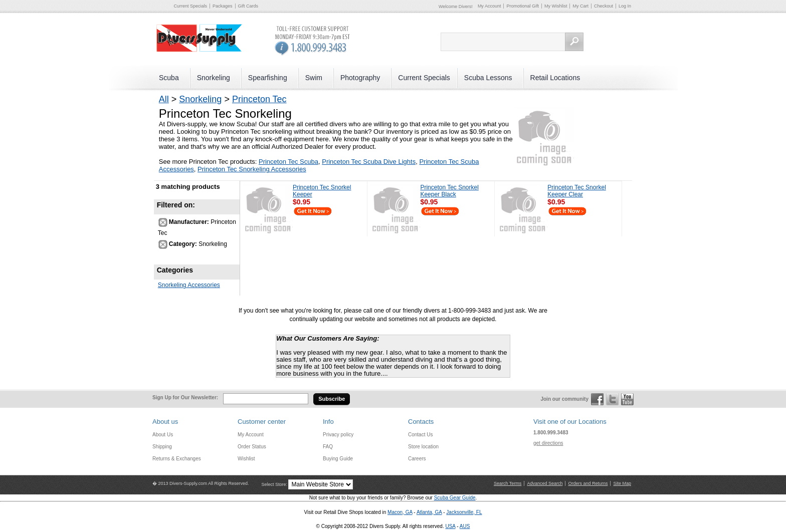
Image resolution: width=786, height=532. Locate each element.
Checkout (604, 6)
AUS (465, 526)
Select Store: (274, 484)
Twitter (612, 399)
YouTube (627, 399)
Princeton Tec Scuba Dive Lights (369, 162)
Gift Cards (248, 6)
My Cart (580, 6)
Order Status (252, 447)
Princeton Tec (259, 99)
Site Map (622, 483)
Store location (423, 447)
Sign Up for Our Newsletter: (185, 397)
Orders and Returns (588, 483)
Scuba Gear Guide (455, 498)
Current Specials (191, 6)
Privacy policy (338, 435)
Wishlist (246, 459)
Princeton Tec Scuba (288, 162)
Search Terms (508, 483)
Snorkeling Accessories (189, 285)
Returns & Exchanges (177, 459)
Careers (417, 459)
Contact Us (420, 435)
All (164, 99)
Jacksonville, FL (464, 512)
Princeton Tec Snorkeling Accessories (252, 169)
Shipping (162, 447)
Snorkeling (200, 99)
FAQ (328, 447)
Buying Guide (338, 459)
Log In (625, 6)
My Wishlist (556, 6)
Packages (223, 6)
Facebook (597, 399)
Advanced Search (545, 483)
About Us (163, 435)
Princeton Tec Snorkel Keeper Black (449, 191)
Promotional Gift (523, 6)
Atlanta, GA (429, 512)
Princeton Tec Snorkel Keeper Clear (577, 191)
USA (450, 526)
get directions (548, 443)
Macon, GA (400, 512)
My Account (489, 6)
